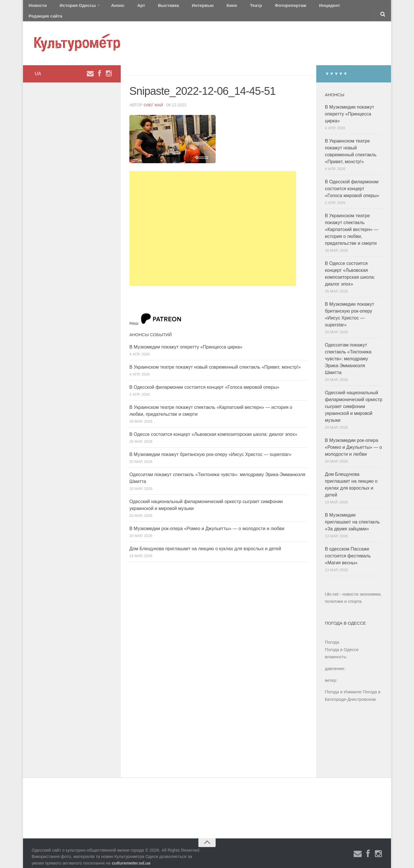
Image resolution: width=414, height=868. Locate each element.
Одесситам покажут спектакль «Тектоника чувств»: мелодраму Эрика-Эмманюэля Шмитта (348, 352)
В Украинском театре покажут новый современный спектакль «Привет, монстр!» (215, 360)
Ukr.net (332, 587)
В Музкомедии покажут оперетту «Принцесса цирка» (186, 340)
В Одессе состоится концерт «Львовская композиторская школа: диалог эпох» (213, 427)
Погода (332, 635)
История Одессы (71, 7)
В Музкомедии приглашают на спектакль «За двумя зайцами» (352, 515)
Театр (220, 7)
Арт (126, 7)
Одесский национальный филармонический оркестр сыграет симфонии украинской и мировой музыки (354, 400)
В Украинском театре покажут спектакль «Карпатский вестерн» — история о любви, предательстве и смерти (352, 223)
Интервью (177, 7)
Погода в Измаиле (343, 685)
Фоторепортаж (249, 7)
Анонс (107, 7)
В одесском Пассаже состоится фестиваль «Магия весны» (348, 549)
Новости (36, 7)
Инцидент (283, 7)
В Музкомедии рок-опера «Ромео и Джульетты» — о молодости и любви (207, 521)
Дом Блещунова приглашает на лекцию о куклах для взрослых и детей (205, 541)
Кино (200, 7)
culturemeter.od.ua (131, 856)
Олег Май (154, 98)
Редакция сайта (319, 7)
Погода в (342, 643)
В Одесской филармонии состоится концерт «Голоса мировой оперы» (204, 380)
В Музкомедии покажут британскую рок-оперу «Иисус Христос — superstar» (210, 447)
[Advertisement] (213, 222)
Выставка (148, 7)
